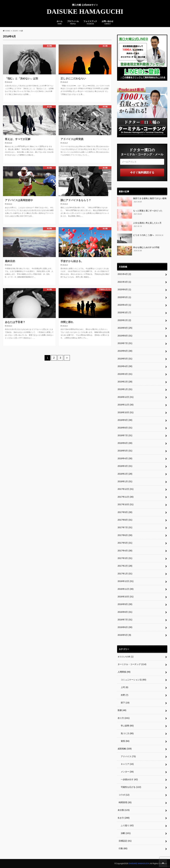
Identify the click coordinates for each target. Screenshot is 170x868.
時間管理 (125, 802)
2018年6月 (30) (125, 443)
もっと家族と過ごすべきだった (140, 214)
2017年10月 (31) (126, 504)
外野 (124, 695)
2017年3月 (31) (125, 558)
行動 (123, 848)
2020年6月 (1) (124, 289)
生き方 (124, 818)
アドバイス (127, 756)
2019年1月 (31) (125, 389)
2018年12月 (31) (126, 397)
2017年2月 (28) (125, 566)
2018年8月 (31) (125, 428)
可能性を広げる (130, 787)
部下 (124, 703)
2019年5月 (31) (125, 359)
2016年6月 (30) (125, 627)
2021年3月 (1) (124, 282)
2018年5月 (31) (125, 451)
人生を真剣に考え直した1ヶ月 (139, 226)
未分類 (124, 810)
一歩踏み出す (128, 779)
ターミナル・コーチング (132, 664)
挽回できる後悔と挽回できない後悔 (142, 202)
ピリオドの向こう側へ (140, 238)
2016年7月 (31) (125, 620)
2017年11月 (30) (126, 497)
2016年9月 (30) (125, 604)
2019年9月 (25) (125, 328)
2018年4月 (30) (125, 458)
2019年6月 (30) (125, 351)
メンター (126, 772)
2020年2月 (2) (124, 320)
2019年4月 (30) (125, 366)
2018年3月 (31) (125, 466)
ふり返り (126, 825)
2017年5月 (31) (125, 543)
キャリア (126, 764)
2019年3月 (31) (125, 374)
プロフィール (73, 22)
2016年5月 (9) (124, 635)
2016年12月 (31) (126, 581)
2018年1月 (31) (125, 481)
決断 (125, 833)
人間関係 (124, 672)
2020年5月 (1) (124, 297)
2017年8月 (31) (125, 520)
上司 (124, 687)
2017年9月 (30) (125, 512)
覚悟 (124, 741)
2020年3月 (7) (124, 312)
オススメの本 (126, 657)
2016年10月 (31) (126, 597)
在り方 (124, 718)
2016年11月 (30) (126, 589)
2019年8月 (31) (125, 336)
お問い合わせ (108, 22)
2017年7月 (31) (125, 527)
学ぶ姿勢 (126, 726)
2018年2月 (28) (125, 474)
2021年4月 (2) (124, 274)
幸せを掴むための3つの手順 (138, 251)
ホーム (60, 22)
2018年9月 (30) (125, 420)
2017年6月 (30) (125, 535)
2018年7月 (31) (125, 435)
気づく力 (126, 733)
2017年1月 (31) (125, 574)
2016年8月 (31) (125, 612)
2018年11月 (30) (126, 405)
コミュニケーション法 (132, 680)
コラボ (124, 795)
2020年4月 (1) (124, 305)
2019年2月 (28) (125, 382)
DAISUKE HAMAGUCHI (85, 12)
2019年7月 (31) (125, 343)
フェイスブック (90, 22)
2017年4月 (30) (125, 551)
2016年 (15, 31)
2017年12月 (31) (126, 489)
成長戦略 (125, 749)
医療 (122, 710)
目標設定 (125, 841)
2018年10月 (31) (126, 412)
